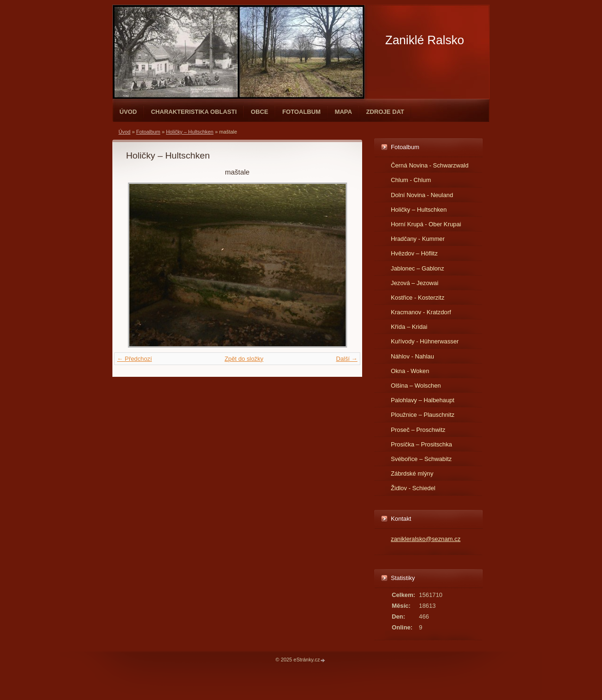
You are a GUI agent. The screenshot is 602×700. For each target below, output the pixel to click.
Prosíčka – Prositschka (421, 444)
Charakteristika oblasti (194, 112)
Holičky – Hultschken (190, 132)
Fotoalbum (301, 112)
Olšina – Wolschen (416, 386)
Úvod (128, 112)
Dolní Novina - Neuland (422, 195)
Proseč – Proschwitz (418, 430)
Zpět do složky (244, 359)
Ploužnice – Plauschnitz (423, 415)
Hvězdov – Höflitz (414, 253)
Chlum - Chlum (411, 180)
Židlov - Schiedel (413, 488)
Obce (259, 112)
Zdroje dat (385, 112)
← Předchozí (135, 359)
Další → (347, 359)
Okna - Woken (410, 371)
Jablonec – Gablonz (417, 268)
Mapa (344, 112)
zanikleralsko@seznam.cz (426, 539)
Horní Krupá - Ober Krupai (426, 224)
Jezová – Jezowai (415, 283)
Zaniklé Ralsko (425, 40)
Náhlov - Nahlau (412, 356)
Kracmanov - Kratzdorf (421, 312)
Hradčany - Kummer (418, 239)
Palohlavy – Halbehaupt (423, 400)
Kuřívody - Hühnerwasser (425, 341)
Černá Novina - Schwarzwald (430, 165)
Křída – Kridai (409, 327)
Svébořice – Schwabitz (421, 459)
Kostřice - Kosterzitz (418, 298)
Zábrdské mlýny (412, 473)
